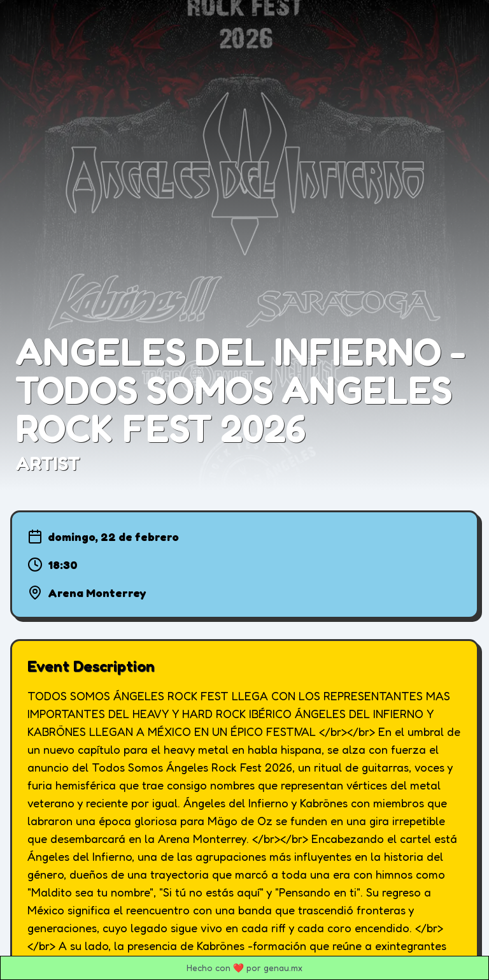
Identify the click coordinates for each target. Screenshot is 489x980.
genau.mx (283, 968)
